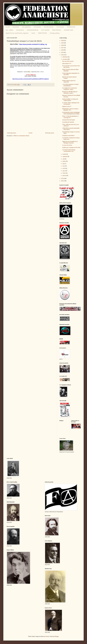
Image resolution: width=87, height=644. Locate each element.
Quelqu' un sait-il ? (67, 106)
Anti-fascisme (60, 27)
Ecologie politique (55, 33)
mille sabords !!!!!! (67, 64)
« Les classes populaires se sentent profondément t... (70, 85)
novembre (65, 59)
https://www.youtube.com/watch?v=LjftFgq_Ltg (33, 44)
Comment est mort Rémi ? (69, 136)
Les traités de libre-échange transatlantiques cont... (69, 150)
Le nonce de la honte (67, 145)
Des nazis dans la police (68, 61)
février (64, 173)
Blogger (57, 636)
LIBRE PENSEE (42, 33)
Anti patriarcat (20, 30)
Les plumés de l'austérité (68, 122)
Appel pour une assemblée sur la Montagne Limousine (70, 142)
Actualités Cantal (68, 30)
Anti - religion (9, 30)
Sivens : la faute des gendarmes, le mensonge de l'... (70, 117)
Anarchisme (16, 27)
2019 (63, 43)
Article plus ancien (50, 133)
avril (64, 168)
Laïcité (33, 33)
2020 (63, 41)
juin (64, 164)
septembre (65, 156)
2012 (63, 181)
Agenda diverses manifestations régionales (17, 33)
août (64, 159)
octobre (64, 154)
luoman (47, 636)
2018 (63, 45)
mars (64, 171)
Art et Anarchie (45, 30)
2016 (63, 50)
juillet (64, 161)
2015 (63, 52)
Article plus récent (11, 133)
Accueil (8, 27)
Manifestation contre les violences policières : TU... (70, 109)
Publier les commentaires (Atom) (21, 136)
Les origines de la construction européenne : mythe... (70, 89)
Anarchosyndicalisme (32, 30)
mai (64, 166)
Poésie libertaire (57, 30)
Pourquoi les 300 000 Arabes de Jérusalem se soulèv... (70, 92)
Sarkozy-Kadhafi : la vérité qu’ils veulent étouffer (70, 100)
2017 (63, 48)
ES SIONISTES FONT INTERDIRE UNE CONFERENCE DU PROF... (71, 113)
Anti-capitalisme (26, 27)
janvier (64, 176)
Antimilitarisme (71, 27)
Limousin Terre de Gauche (69, 120)
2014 (63, 55)
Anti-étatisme (37, 27)
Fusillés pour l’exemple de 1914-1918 (71, 148)
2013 (63, 178)
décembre (65, 57)
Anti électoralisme (49, 27)
